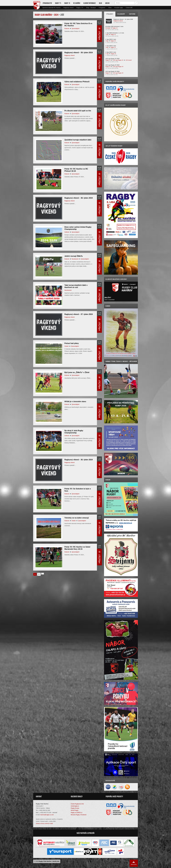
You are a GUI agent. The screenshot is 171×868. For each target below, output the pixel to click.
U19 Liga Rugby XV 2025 (112, 59)
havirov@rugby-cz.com (47, 815)
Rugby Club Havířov (45, 861)
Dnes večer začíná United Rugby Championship (78, 228)
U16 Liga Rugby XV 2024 (112, 65)
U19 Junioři (129, 60)
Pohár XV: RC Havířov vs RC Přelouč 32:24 (76, 170)
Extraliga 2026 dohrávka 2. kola (114, 26)
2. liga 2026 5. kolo (111, 39)
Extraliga (108, 28)
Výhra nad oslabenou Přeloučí (77, 82)
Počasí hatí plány (72, 343)
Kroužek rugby (119, 8)
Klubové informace (90, 3)
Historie (132, 14)
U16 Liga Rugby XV (118, 67)
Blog (100, 3)
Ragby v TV (80, 8)
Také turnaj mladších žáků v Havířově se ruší (76, 286)
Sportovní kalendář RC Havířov (51, 8)
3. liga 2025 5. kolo (111, 46)
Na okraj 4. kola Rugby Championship (74, 432)
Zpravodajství (47, 3)
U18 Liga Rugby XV (118, 60)
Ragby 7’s (58, 3)
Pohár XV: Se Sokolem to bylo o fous (78, 490)
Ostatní (67, 346)
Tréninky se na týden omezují (77, 518)
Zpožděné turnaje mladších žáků (78, 140)
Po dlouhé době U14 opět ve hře (78, 111)
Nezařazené (75, 259)
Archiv (107, 3)
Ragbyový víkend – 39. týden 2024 (79, 53)
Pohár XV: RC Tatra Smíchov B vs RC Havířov (78, 25)
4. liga (107, 54)
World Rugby (75, 810)
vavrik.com (56, 861)
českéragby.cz (75, 806)
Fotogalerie (102, 8)
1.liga (107, 34)
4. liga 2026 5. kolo (111, 52)
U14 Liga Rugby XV (118, 73)
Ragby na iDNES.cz (77, 813)
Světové (67, 232)
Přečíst (99, 34)
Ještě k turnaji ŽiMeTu (74, 256)
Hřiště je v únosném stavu (75, 401)
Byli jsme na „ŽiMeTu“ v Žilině (77, 372)
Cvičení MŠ (129, 8)
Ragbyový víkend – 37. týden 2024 (79, 314)
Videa (110, 8)
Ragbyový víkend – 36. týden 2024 (79, 460)
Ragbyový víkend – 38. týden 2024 (79, 198)
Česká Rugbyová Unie (77, 804)
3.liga (107, 47)
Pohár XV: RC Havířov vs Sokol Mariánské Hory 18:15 (77, 548)
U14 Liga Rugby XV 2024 (112, 71)
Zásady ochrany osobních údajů (44, 823)
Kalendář (121, 14)
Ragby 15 (67, 3)
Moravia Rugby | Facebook (79, 815)
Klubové (67, 29)
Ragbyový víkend (68, 8)
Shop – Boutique (91, 8)
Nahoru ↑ (134, 863)
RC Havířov (77, 3)
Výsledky (110, 14)
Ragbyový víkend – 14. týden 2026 (123, 19)
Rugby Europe (75, 808)
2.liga (107, 41)
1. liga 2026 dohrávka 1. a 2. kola (115, 33)
